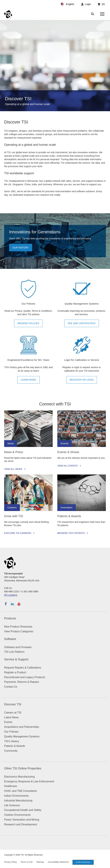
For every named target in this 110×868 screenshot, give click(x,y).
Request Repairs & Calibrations (23, 668)
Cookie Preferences (83, 862)
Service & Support (16, 659)
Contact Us (11, 687)
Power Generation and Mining (22, 820)
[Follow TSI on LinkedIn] (12, 604)
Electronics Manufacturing (19, 777)
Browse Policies (28, 323)
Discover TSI (13, 704)
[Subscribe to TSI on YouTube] (19, 604)
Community (11, 751)
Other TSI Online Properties (23, 768)
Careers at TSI (13, 713)
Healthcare (11, 786)
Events (8, 722)
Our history (21, 248)
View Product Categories (19, 631)
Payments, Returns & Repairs (22, 682)
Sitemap (40, 862)
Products (10, 618)
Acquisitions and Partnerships (22, 727)
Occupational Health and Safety (23, 810)
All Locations (11, 595)
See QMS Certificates (82, 323)
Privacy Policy (10, 862)
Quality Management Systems (22, 736)
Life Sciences (12, 805)
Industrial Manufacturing (18, 801)
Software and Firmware (18, 647)
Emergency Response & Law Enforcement (29, 781)
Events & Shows (68, 452)
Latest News (11, 717)
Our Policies (11, 732)
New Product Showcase (18, 627)
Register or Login (82, 380)
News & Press (14, 452)
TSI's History (12, 741)
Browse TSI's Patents (71, 533)
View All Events (68, 466)
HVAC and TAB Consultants (20, 791)
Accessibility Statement (58, 862)
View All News (13, 469)
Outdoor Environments (17, 815)
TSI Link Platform (14, 652)
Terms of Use (27, 862)
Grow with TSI (14, 516)
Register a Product (15, 672)
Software (10, 639)
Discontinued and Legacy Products (25, 677)
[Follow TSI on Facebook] (6, 604)
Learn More (28, 380)
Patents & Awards (69, 516)
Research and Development (21, 824)
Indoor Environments (16, 796)
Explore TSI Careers (18, 533)
